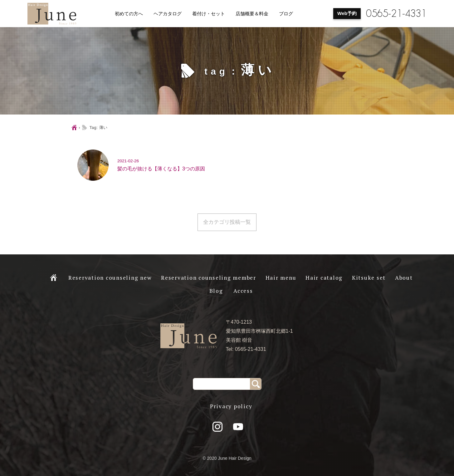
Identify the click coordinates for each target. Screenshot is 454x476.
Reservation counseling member (209, 278)
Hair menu (281, 278)
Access (243, 291)
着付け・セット (209, 14)
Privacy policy (231, 406)
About (404, 278)
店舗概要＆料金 (252, 14)
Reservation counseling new (110, 278)
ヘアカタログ (168, 14)
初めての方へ (129, 14)
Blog (216, 291)
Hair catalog (324, 278)
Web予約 (347, 13)
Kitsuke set (369, 278)
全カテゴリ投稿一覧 (227, 222)
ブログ (286, 14)
